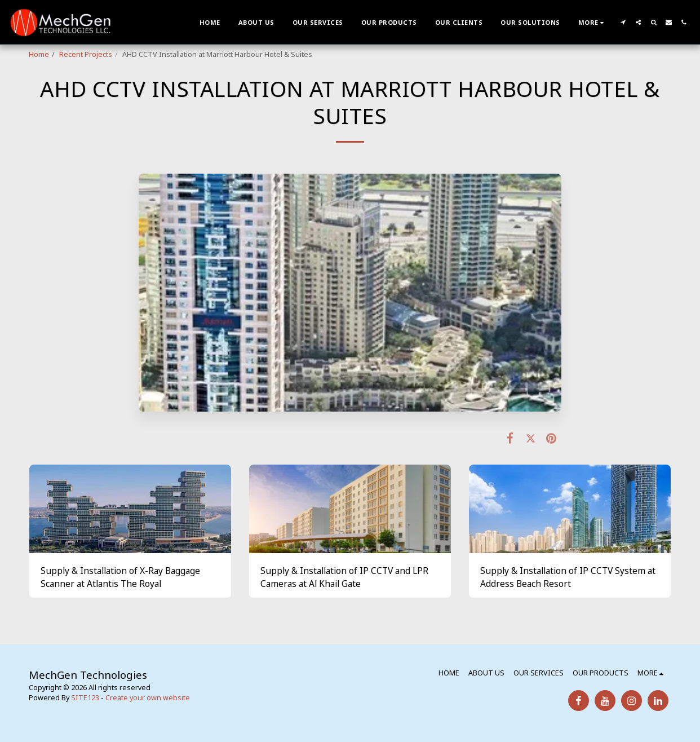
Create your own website (148, 698)
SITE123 (85, 698)
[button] (623, 22)
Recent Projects (86, 54)
